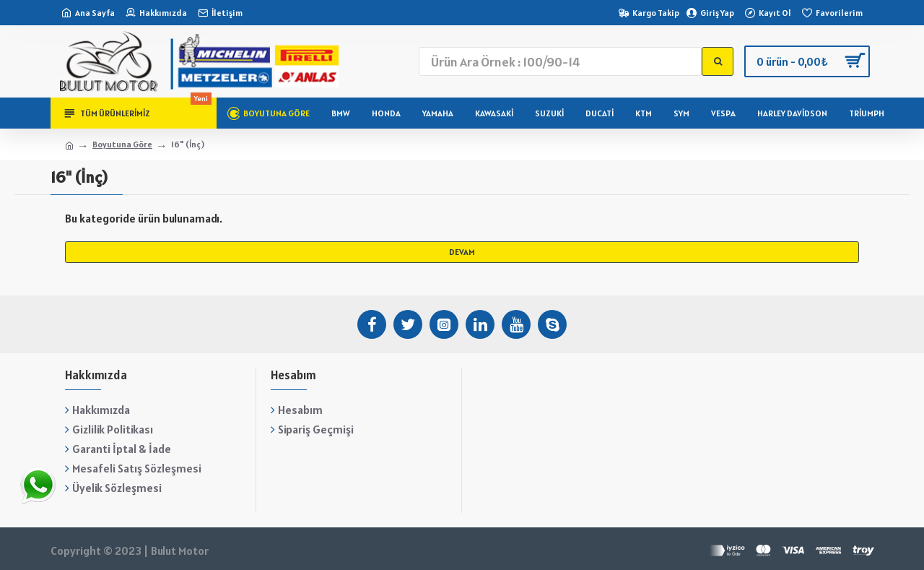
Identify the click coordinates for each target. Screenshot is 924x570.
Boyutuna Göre (122, 144)
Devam (462, 252)
